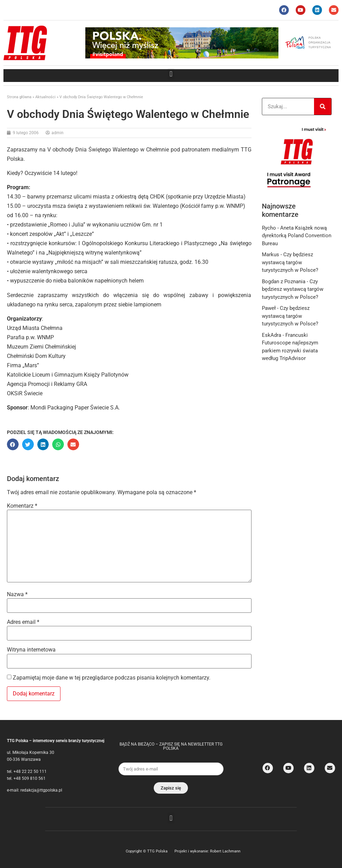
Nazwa (17, 594)
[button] (171, 74)
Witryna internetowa (31, 650)
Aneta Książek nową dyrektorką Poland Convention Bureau (297, 236)
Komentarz (22, 506)
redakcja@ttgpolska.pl (41, 790)
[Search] (323, 107)
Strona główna (19, 97)
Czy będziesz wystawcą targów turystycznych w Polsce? (290, 262)
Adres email (23, 622)
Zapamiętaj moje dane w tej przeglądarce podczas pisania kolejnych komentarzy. (112, 678)
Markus (270, 255)
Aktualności (45, 97)
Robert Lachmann (225, 851)
